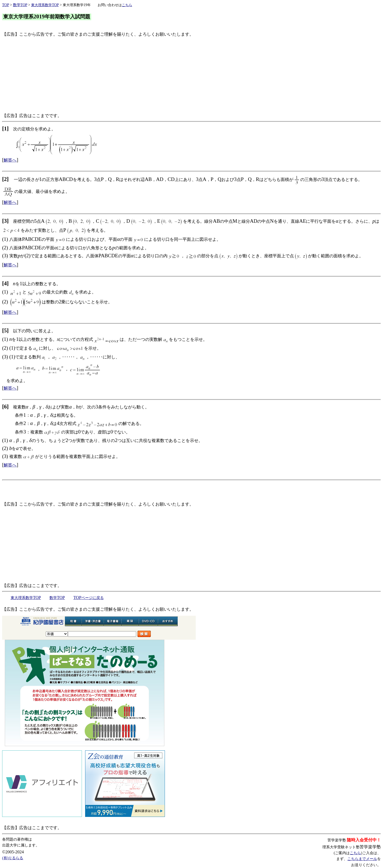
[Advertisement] (162, 75)
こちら (355, 853)
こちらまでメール (362, 859)
